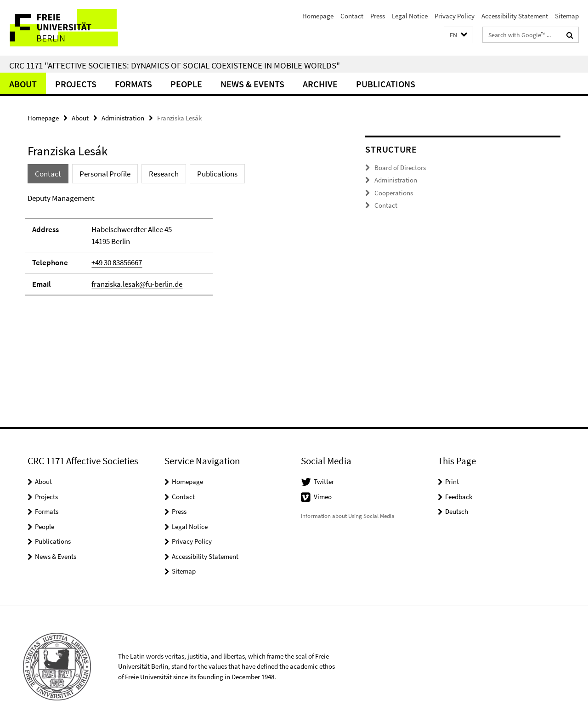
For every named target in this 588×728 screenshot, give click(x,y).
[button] (458, 35)
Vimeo (323, 497)
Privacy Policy (455, 16)
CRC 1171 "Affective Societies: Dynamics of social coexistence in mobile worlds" (175, 65)
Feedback (459, 497)
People (186, 84)
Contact (352, 16)
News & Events (252, 84)
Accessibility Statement (515, 16)
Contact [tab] (48, 174)
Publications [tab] (217, 174)
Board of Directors (400, 168)
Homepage (318, 16)
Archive (320, 84)
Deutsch (457, 511)
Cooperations (394, 193)
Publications (386, 84)
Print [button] (452, 481)
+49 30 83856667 (117, 262)
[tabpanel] (180, 249)
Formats (133, 84)
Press (378, 16)
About (23, 84)
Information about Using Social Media (348, 516)
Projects (76, 84)
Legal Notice (410, 16)
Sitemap (567, 16)
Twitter (324, 481)
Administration (123, 118)
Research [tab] (164, 174)
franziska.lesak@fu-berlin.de (137, 284)
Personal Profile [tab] (105, 174)
